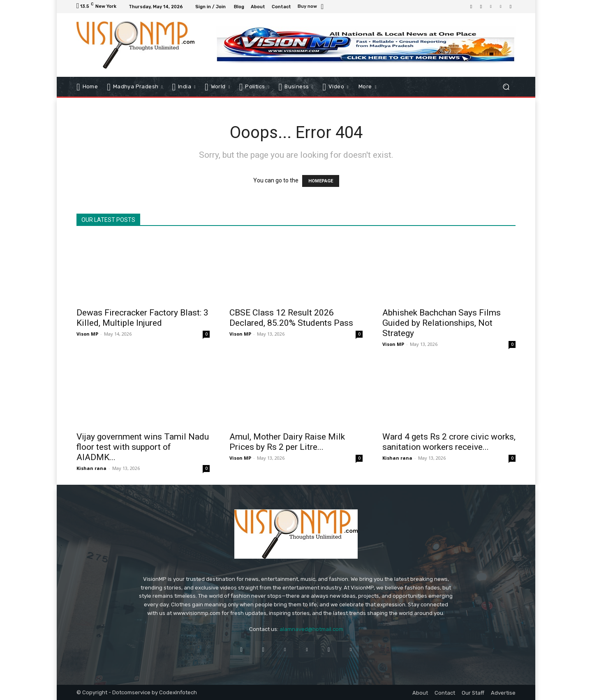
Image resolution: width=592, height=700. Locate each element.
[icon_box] (312, 7)
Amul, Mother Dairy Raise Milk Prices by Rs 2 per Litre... (287, 442)
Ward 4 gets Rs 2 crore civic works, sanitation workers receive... (449, 442)
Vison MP (87, 334)
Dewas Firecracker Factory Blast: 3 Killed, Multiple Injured (142, 318)
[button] (506, 86)
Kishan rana (91, 468)
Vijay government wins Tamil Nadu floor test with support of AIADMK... (143, 447)
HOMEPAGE (321, 181)
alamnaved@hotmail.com (311, 629)
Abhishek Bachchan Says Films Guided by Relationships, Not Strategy (442, 323)
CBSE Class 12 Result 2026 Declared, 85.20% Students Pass (291, 318)
